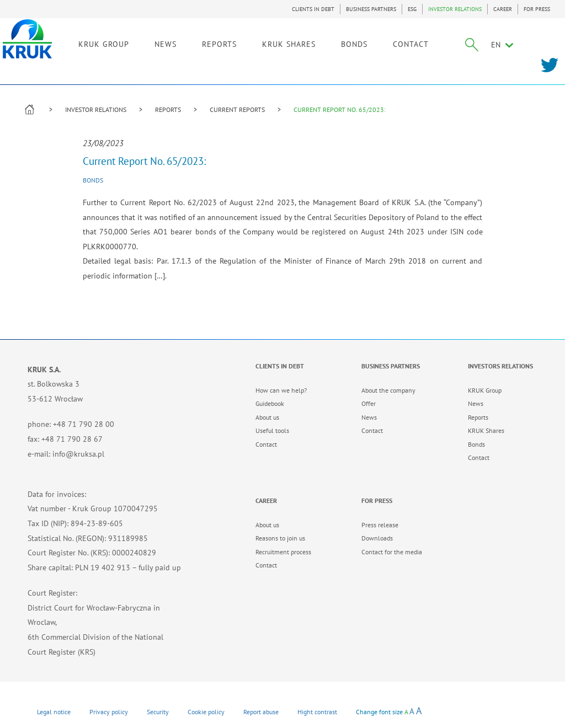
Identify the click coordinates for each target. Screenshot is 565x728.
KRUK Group (485, 390)
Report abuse (261, 712)
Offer (369, 403)
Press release (380, 525)
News (369, 417)
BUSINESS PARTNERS (371, 9)
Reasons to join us (280, 538)
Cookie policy (206, 712)
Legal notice (54, 712)
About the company (388, 390)
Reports (478, 417)
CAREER (503, 9)
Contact (266, 444)
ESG (412, 9)
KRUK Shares (486, 430)
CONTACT (430, 42)
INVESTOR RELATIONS (455, 9)
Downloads (377, 538)
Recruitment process (283, 552)
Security (158, 712)
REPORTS (168, 109)
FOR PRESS (537, 9)
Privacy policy (109, 712)
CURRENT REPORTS (237, 109)
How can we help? (281, 390)
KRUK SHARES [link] (308, 42)
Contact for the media (392, 552)
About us (267, 417)
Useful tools (272, 430)
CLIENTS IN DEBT (313, 9)
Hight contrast (317, 712)
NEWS (185, 42)
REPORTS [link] (239, 42)
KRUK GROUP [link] (123, 42)
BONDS (374, 42)
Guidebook (270, 403)
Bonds (93, 180)
